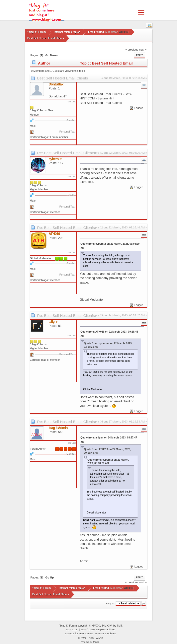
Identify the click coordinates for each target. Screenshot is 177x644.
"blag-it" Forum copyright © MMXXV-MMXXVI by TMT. (91, 626)
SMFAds (70, 633)
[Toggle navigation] (141, 12)
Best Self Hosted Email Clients (63, 78)
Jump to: (110, 604)
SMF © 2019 (88, 629)
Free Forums (86, 633)
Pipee (96, 642)
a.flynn (53, 322)
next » (143, 50)
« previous (132, 50)
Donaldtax (56, 84)
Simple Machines (106, 629)
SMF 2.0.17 (72, 629)
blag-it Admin (58, 428)
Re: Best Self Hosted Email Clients (66, 153)
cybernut (55, 159)
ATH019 (124, 32)
